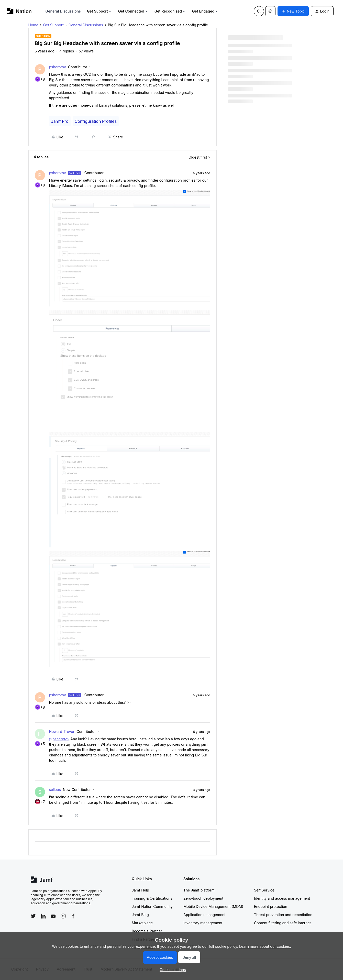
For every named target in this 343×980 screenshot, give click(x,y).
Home (33, 25)
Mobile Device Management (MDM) (213, 906)
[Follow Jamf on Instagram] (63, 916)
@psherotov (59, 739)
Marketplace (142, 923)
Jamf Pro (60, 121)
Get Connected (133, 11)
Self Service (264, 890)
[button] (293, 11)
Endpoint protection (271, 906)
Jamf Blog (140, 915)
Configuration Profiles (96, 121)
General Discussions (63, 11)
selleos (55, 790)
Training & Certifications (152, 898)
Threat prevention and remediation (283, 915)
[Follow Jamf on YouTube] (53, 916)
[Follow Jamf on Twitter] (33, 916)
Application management (204, 915)
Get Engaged (205, 11)
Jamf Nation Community (152, 906)
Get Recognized (170, 11)
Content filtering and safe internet (282, 923)
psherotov (58, 67)
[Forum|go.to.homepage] (19, 11)
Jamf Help (140, 890)
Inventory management (203, 923)
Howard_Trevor (62, 731)
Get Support (99, 11)
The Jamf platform (199, 890)
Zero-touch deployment (203, 898)
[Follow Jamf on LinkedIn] (43, 916)
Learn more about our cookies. (265, 946)
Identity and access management (282, 898)
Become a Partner (147, 931)
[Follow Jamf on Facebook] (73, 916)
